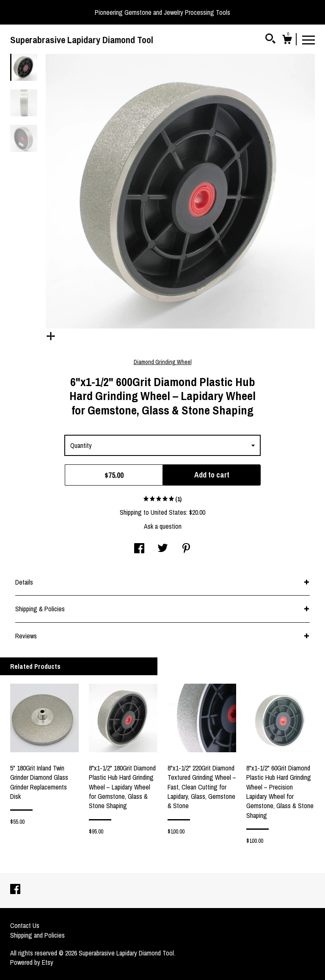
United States (168, 512)
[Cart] (287, 41)
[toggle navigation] (308, 39)
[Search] (270, 40)
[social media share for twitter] (163, 549)
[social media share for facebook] (139, 549)
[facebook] (15, 890)
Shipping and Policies (37, 935)
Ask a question (163, 526)
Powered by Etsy (32, 962)
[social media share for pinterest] (186, 549)
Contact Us (25, 925)
